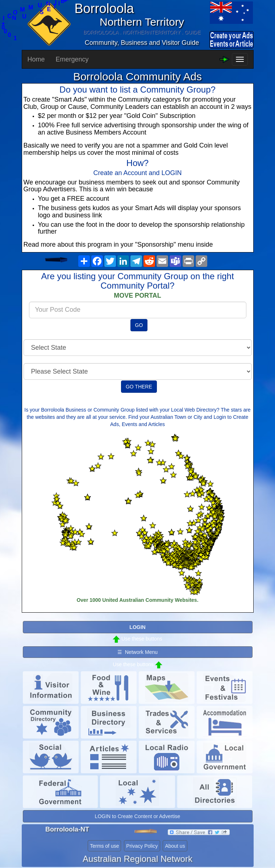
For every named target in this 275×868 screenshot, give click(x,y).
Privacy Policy (142, 846)
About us (175, 846)
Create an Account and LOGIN (137, 173)
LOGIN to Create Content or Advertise (138, 816)
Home (36, 59)
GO (139, 325)
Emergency (72, 59)
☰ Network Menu (137, 652)
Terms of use (104, 846)
